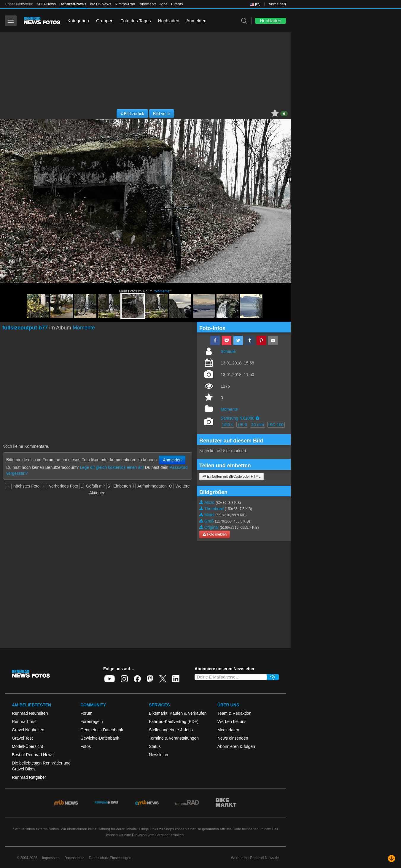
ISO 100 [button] (276, 425)
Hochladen (169, 21)
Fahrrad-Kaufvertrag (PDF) (174, 722)
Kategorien (78, 21)
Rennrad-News (73, 4)
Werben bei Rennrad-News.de (255, 858)
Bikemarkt (147, 4)
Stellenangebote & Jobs (171, 730)
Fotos (86, 746)
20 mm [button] (258, 425)
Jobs (163, 4)
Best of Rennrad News (33, 755)
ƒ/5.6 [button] (242, 425)
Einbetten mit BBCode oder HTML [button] (231, 477)
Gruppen (105, 21)
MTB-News (46, 4)
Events (177, 4)
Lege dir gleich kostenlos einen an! (112, 467)
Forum (86, 713)
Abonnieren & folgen (236, 746)
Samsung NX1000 (238, 418)
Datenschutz (74, 858)
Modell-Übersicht (27, 746)
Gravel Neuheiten (28, 730)
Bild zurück (132, 114)
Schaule (228, 351)
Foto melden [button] (215, 534)
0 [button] (284, 114)
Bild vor (162, 114)
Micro (209, 502)
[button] (257, 418)
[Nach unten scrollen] (392, 859)
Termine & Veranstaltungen (174, 738)
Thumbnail (214, 509)
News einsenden (233, 738)
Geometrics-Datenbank (102, 730)
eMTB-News (101, 4)
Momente (162, 291)
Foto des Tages (136, 21)
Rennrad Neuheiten (30, 713)
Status (155, 746)
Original (211, 527)
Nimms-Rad (125, 4)
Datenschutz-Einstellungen (110, 858)
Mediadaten (228, 730)
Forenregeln (92, 722)
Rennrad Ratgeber (29, 777)
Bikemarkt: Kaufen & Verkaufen (178, 713)
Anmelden (277, 4)
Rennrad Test (24, 722)
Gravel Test (22, 738)
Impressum (51, 858)
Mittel (209, 515)
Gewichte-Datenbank (100, 738)
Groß (209, 521)
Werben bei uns (232, 722)
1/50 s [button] (227, 425)
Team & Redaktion (234, 713)
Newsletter (159, 755)
